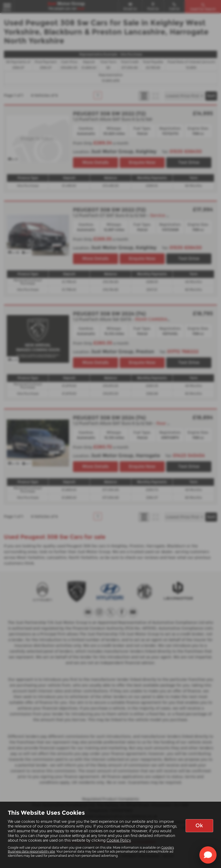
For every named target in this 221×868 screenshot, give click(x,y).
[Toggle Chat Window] (208, 855)
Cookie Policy (119, 840)
